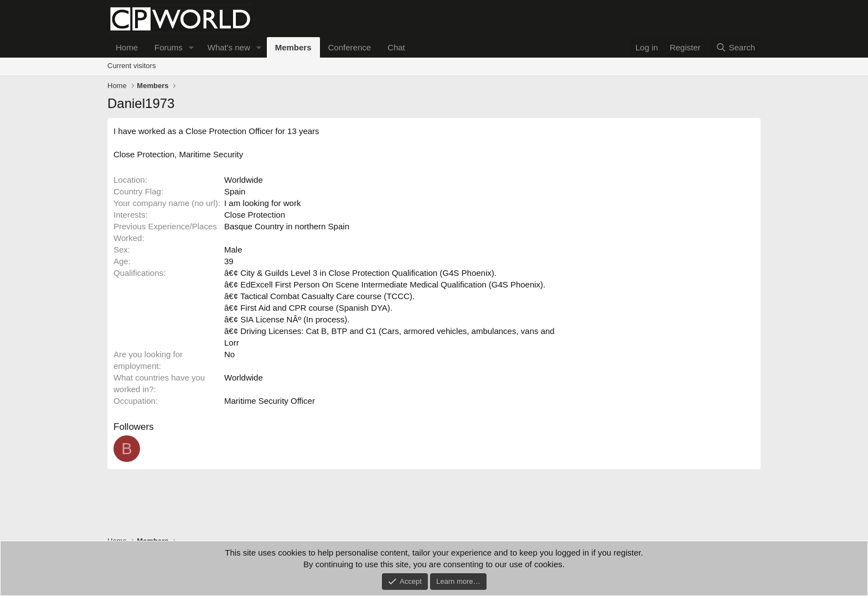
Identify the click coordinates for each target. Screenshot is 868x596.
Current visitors (131, 66)
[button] (192, 47)
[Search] (735, 47)
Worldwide (244, 180)
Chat (396, 47)
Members (293, 47)
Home (127, 47)
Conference (350, 47)
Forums (169, 47)
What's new (229, 47)
